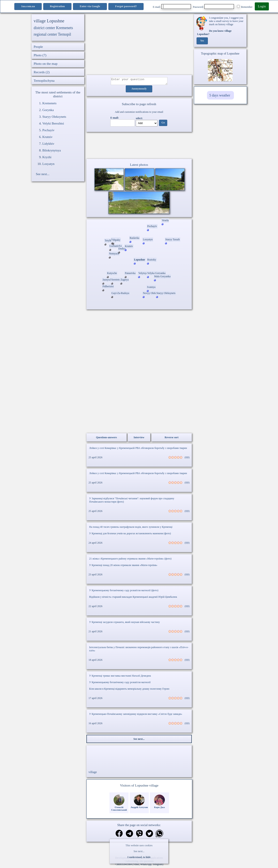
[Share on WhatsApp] (159, 835)
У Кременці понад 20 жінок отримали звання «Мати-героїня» (123, 566)
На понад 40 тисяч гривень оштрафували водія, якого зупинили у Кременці (131, 528)
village (93, 773)
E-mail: (172, 7)
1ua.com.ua (28, 6)
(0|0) (187, 459)
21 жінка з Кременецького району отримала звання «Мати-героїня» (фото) (130, 560)
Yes (202, 41)
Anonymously (139, 90)
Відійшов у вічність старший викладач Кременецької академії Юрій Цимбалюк (133, 598)
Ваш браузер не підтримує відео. (139, 146)
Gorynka (48, 110)
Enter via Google (90, 6)
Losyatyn (48, 164)
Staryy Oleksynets (54, 117)
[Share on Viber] (139, 835)
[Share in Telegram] (129, 835)
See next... (139, 851)
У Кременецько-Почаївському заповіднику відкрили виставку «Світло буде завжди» (136, 715)
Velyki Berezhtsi (53, 123)
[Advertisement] (139, 45)
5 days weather (220, 95)
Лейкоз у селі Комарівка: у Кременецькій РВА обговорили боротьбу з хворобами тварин (138, 449)
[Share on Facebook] (119, 835)
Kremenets (49, 103)
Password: (213, 7)
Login (262, 6)
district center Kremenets (53, 28)
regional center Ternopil (52, 34)
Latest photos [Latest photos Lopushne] (139, 166)
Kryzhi (47, 157)
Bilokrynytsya (52, 150)
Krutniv (47, 137)
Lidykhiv (48, 144)
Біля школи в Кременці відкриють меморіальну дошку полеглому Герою (129, 690)
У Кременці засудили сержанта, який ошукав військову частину (125, 623)
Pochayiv (48, 130)
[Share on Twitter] (149, 835)
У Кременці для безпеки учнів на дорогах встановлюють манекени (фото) (130, 535)
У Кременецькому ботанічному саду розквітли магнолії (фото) (124, 592)
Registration (57, 6)
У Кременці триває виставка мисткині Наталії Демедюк (120, 677)
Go (163, 124)
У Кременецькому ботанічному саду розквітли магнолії (120, 684)
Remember (245, 7)
